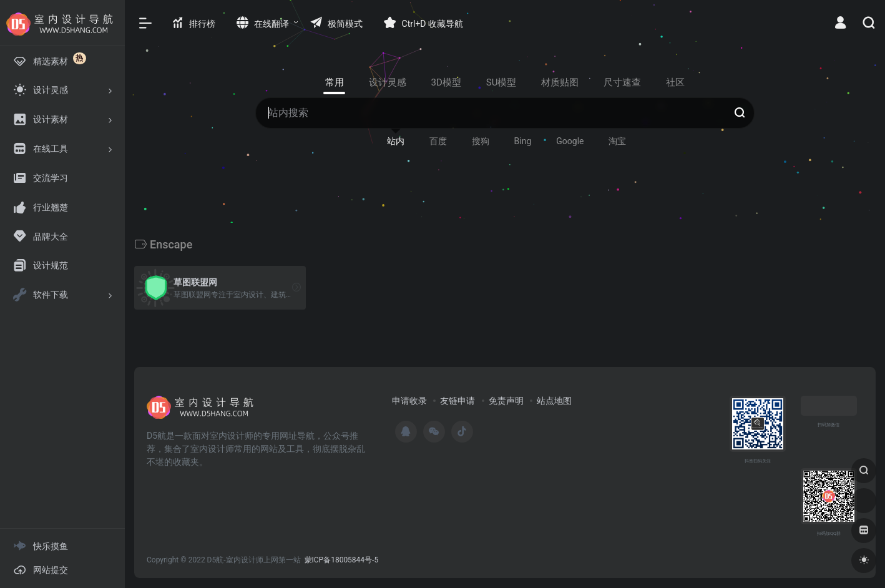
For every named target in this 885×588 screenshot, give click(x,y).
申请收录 (409, 401)
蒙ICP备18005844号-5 (342, 560)
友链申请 (457, 401)
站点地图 (554, 401)
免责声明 (506, 401)
